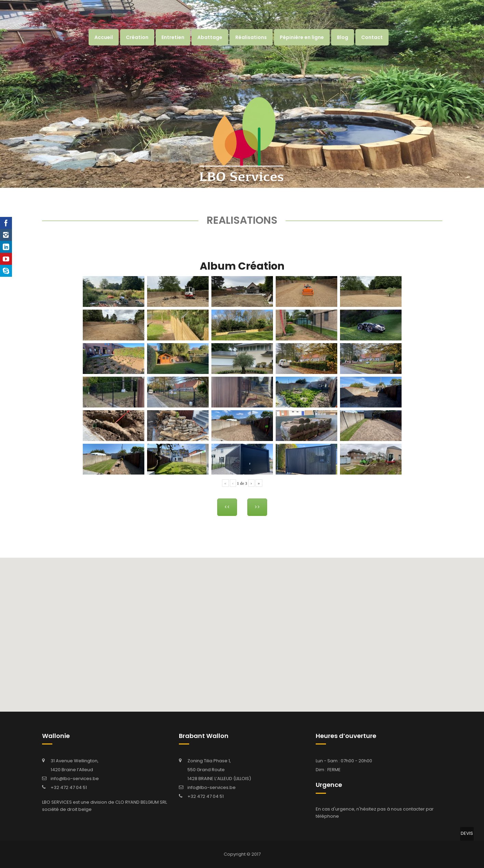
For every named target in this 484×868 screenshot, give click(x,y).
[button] (253, 614)
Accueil (104, 37)
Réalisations (251, 37)
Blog (343, 37)
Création (137, 37)
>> (257, 507)
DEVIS (467, 833)
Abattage (210, 37)
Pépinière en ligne (302, 37)
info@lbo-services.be (75, 779)
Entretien (173, 37)
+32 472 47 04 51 (69, 787)
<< (227, 507)
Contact (372, 37)
